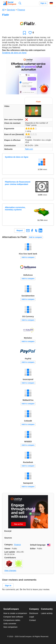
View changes (10, 570)
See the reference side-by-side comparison (24, 50)
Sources (8, 538)
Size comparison (10, 627)
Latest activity (47, 613)
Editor (33, 549)
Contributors (10, 558)
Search (20, 3)
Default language (38, 545)
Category (8, 545)
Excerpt (8, 531)
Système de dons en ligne (14, 53)
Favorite (24, 33)
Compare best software (13, 617)
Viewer (7, 549)
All (3, 10)
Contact (33, 620)
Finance (21, 10)
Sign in (43, 3)
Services (11, 10)
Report (20, 230)
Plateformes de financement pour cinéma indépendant (18, 183)
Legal (32, 617)
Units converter (10, 624)
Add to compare (36, 237)
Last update (10, 552)
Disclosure (34, 613)
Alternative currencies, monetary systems (15, 208)
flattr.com (29, 149)
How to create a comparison (15, 613)
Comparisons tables (12, 620)
